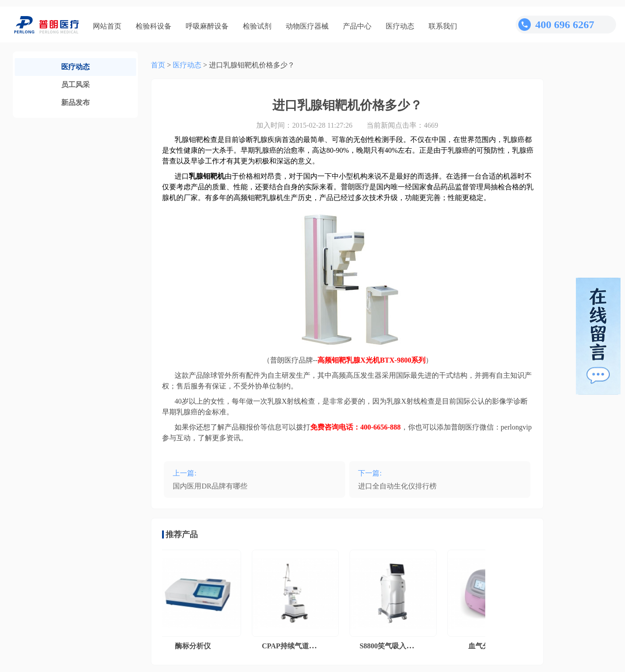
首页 (158, 65)
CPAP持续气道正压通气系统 (308, 646)
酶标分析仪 (195, 646)
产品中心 (357, 26)
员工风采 (75, 85)
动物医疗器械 (307, 26)
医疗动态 (400, 26)
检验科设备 (154, 26)
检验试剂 (257, 26)
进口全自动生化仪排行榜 (397, 486)
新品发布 (75, 102)
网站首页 (107, 26)
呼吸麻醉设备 (207, 26)
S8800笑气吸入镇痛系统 (399, 646)
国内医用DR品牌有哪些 (210, 486)
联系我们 (443, 26)
